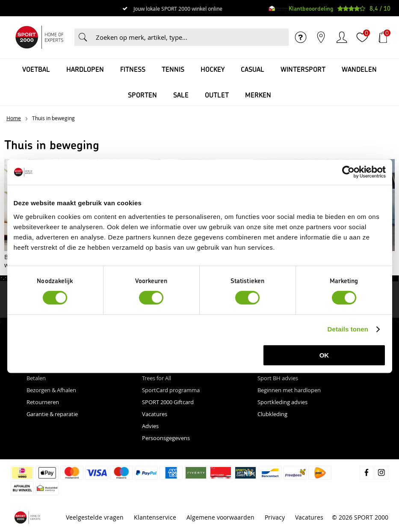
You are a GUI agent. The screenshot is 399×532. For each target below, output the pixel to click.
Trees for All (157, 378)
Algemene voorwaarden (220, 517)
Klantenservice (155, 517)
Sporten (142, 95)
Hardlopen (85, 69)
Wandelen (359, 69)
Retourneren (43, 402)
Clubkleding (272, 414)
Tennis (173, 69)
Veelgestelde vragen (95, 517)
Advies (150, 426)
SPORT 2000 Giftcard (168, 402)
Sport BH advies (278, 378)
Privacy (275, 517)
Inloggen (342, 37)
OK (324, 355)
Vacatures (155, 414)
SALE (181, 95)
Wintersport (303, 69)
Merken (258, 95)
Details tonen (348, 329)
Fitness (133, 69)
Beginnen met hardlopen (289, 390)
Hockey (213, 69)
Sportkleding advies (282, 402)
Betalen (36, 378)
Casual (253, 69)
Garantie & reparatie (52, 414)
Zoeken (83, 37)
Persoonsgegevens (166, 438)
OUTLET (217, 95)
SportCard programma (171, 390)
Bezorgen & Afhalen (51, 390)
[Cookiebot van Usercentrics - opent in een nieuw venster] (348, 172)
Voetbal (36, 69)
